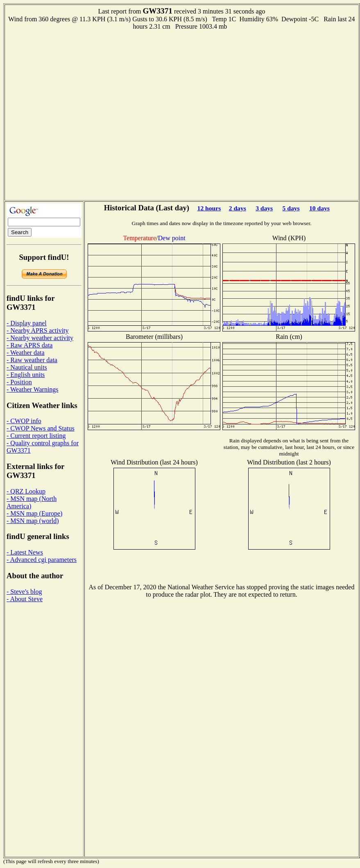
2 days (238, 208)
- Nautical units (27, 367)
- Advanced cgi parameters (42, 560)
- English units (26, 375)
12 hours (209, 208)
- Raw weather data (32, 360)
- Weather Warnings (33, 389)
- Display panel (27, 323)
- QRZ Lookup (26, 491)
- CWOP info (24, 421)
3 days (264, 208)
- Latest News (25, 552)
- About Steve (25, 599)
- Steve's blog (24, 592)
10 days (319, 208)
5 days (291, 208)
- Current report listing (36, 436)
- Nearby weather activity (40, 338)
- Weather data (26, 353)
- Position (19, 382)
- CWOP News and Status (41, 428)
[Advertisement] (84, 114)
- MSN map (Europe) (34, 513)
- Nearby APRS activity (38, 330)
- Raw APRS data (29, 345)
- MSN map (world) (33, 521)
